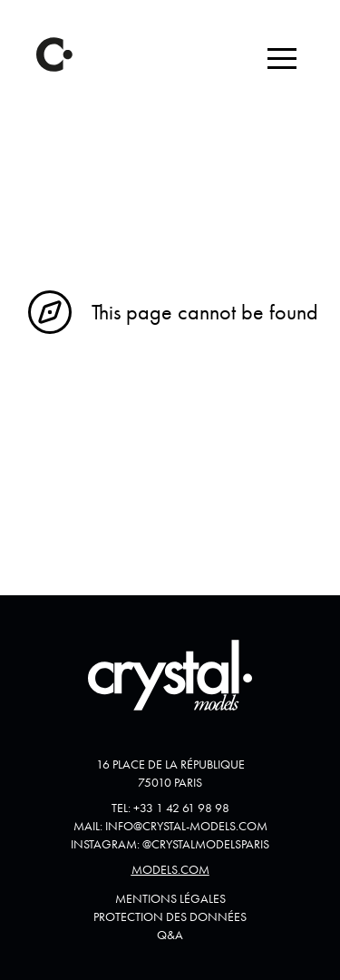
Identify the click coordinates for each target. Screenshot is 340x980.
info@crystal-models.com (186, 826)
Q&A (170, 935)
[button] (282, 58)
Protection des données (170, 916)
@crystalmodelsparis (206, 844)
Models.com (170, 869)
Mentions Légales (170, 898)
